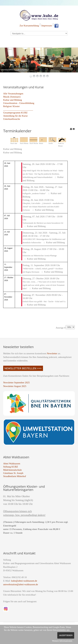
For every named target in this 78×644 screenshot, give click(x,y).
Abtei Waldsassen (12, 464)
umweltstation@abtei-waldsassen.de (21, 584)
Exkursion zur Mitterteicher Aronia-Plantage (40, 256)
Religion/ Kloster (11, 106)
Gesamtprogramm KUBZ (15, 113)
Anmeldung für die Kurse (15, 116)
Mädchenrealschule (12, 470)
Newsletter (52, 353)
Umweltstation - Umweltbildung (19, 103)
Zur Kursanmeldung (29, 26)
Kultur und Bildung (13, 100)
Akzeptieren (66, 635)
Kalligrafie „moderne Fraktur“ (34, 193)
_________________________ (18, 109)
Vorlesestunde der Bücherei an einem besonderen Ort (43, 223)
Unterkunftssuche (12, 119)
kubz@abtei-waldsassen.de (24, 581)
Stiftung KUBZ (11, 467)
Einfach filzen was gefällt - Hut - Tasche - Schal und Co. (44, 302)
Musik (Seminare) (12, 97)
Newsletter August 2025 (15, 386)
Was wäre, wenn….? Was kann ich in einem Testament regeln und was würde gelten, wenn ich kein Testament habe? (44, 285)
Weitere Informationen (62, 641)
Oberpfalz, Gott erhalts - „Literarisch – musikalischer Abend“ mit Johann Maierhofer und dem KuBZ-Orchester (43, 207)
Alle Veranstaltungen (13, 94)
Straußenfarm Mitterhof (15, 476)
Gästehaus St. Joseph (13, 473)
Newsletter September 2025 (16, 383)
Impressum (47, 26)
